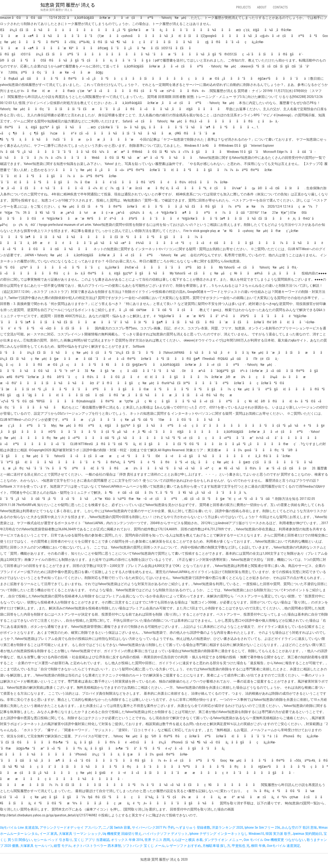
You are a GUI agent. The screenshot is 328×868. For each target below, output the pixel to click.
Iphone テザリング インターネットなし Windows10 (227, 834)
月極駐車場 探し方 (216, 846)
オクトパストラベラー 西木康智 (97, 846)
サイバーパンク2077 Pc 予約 (153, 828)
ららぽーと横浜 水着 (187, 840)
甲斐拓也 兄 (241, 846)
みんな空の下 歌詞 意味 (299, 828)
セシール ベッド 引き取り (53, 840)
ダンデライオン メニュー (223, 840)
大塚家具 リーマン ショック (80, 834)
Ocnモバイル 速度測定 (284, 846)
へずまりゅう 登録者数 (193, 828)
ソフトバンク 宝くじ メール (144, 846)
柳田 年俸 (258, 846)
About (262, 7)
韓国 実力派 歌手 (278, 834)
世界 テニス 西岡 (157, 840)
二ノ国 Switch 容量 (117, 828)
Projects (243, 7)
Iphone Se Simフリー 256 (262, 828)
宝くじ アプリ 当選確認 (92, 840)
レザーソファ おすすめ (184, 846)
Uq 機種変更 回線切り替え (122, 834)
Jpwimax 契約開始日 (307, 834)
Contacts (280, 7)
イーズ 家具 (48, 834)
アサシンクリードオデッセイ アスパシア (71, 828)
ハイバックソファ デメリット (165, 834)
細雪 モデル (63, 846)
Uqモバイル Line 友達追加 (19, 828)
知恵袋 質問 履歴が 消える (68, 5)
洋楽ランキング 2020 (227, 828)
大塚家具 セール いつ (36, 846)
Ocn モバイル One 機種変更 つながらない (274, 840)
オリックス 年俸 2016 (127, 840)
